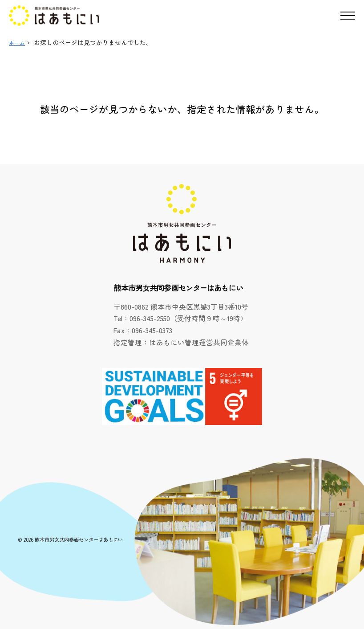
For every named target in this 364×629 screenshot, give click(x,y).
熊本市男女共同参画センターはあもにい (79, 539)
